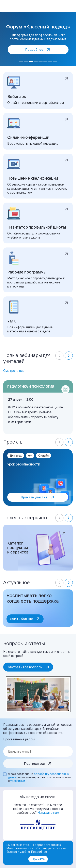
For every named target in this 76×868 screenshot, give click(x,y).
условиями (18, 781)
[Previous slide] (59, 356)
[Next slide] (69, 356)
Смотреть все (14, 371)
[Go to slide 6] (45, 61)
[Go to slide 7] (50, 61)
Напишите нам (48, 813)
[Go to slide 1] (21, 61)
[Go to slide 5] (41, 61)
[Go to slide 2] (26, 61)
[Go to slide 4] (36, 61)
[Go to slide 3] (31, 61)
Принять (38, 859)
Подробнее (39, 852)
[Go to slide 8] (55, 61)
